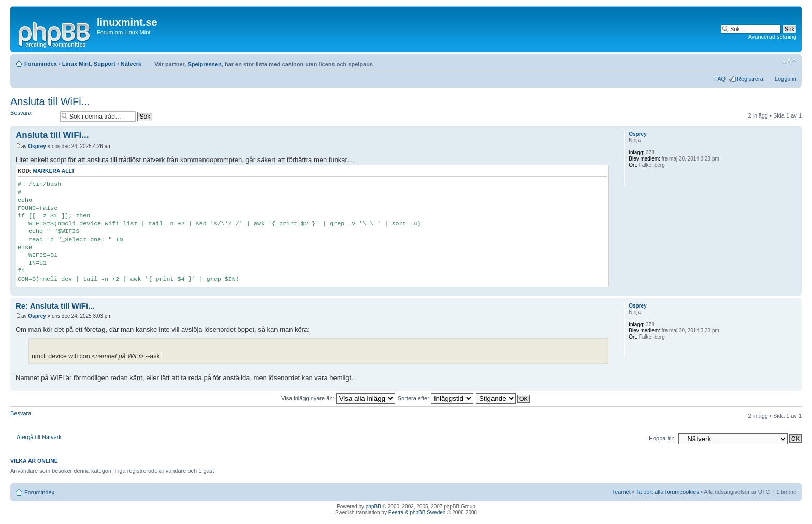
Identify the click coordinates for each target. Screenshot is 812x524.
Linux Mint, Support (89, 64)
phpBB (373, 507)
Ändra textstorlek (789, 62)
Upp (794, 290)
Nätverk (131, 64)
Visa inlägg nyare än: (338, 398)
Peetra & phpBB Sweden (417, 512)
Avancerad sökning (772, 37)
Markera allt (54, 171)
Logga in (786, 79)
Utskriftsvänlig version (773, 62)
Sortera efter (436, 398)
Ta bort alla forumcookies (668, 492)
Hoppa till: (662, 438)
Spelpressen (204, 64)
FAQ (720, 79)
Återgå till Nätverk (39, 437)
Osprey (37, 146)
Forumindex (41, 64)
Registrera (750, 79)
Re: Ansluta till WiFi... (55, 306)
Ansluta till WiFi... (50, 101)
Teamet (621, 492)
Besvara (33, 116)
